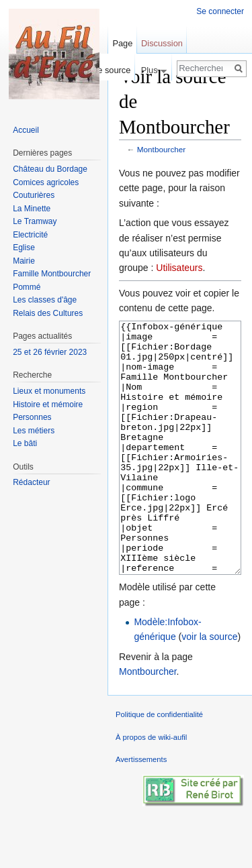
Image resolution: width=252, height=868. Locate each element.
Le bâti (25, 443)
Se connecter (220, 11)
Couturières (34, 195)
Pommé (27, 287)
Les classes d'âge (45, 300)
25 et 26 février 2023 (50, 352)
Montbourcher (162, 149)
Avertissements (141, 810)
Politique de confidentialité (159, 765)
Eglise (24, 248)
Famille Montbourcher (52, 274)
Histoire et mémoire (48, 404)
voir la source (209, 687)
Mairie (24, 261)
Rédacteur (31, 482)
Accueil (26, 130)
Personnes (32, 417)
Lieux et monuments (49, 391)
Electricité (30, 235)
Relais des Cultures (48, 313)
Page (122, 43)
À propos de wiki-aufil (151, 788)
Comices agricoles (46, 182)
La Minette (32, 209)
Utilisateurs (179, 268)
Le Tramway (35, 221)
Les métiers (34, 431)
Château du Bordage (50, 169)
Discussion (162, 43)
